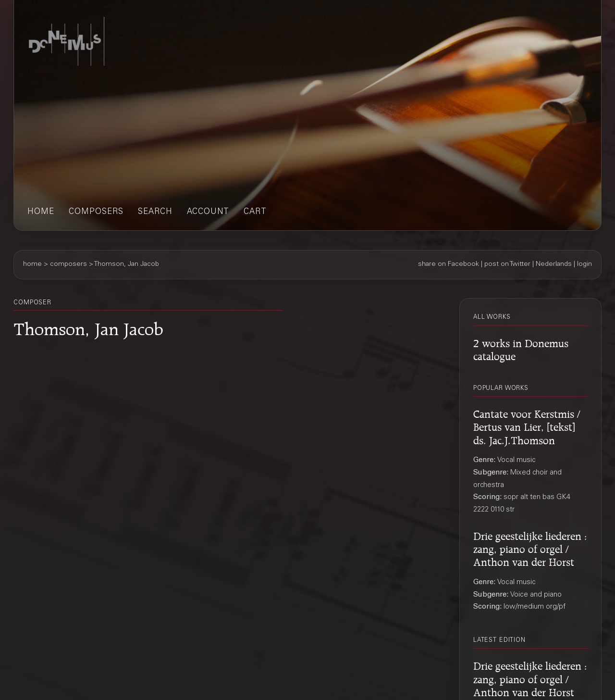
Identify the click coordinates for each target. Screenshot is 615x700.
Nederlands (554, 264)
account (208, 212)
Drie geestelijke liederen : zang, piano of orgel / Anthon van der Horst (530, 548)
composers (96, 212)
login (584, 264)
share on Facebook (449, 264)
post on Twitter (507, 264)
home (41, 212)
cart (255, 212)
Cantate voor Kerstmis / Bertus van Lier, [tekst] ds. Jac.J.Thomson (527, 425)
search (155, 212)
